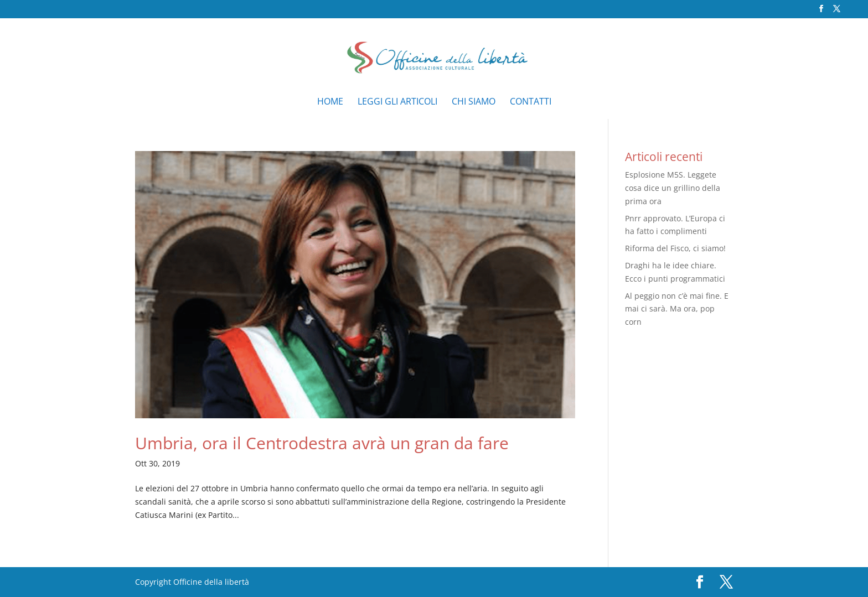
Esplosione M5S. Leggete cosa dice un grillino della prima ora (673, 188)
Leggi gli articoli (397, 102)
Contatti (531, 102)
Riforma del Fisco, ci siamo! (675, 248)
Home (330, 102)
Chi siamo (474, 102)
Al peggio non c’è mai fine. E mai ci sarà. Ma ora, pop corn (677, 309)
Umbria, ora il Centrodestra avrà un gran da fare (322, 443)
